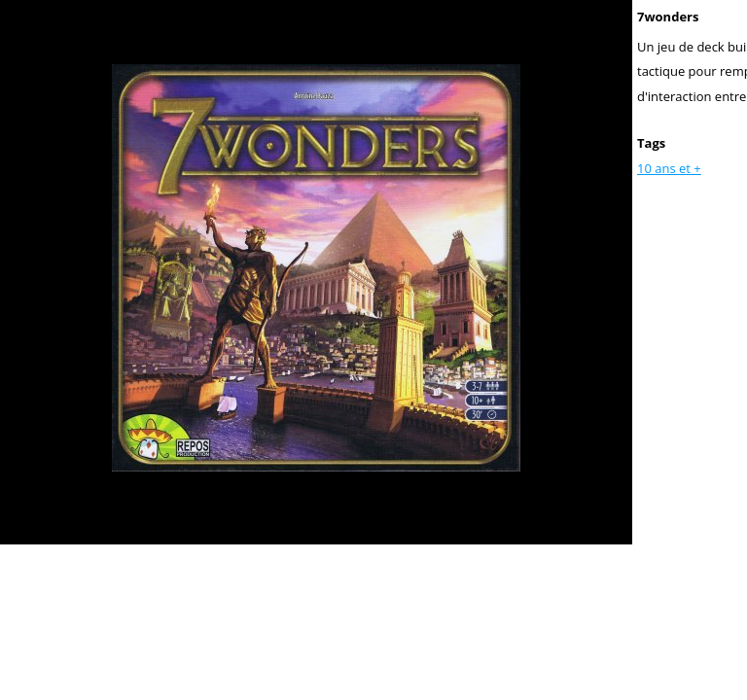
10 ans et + (669, 168)
